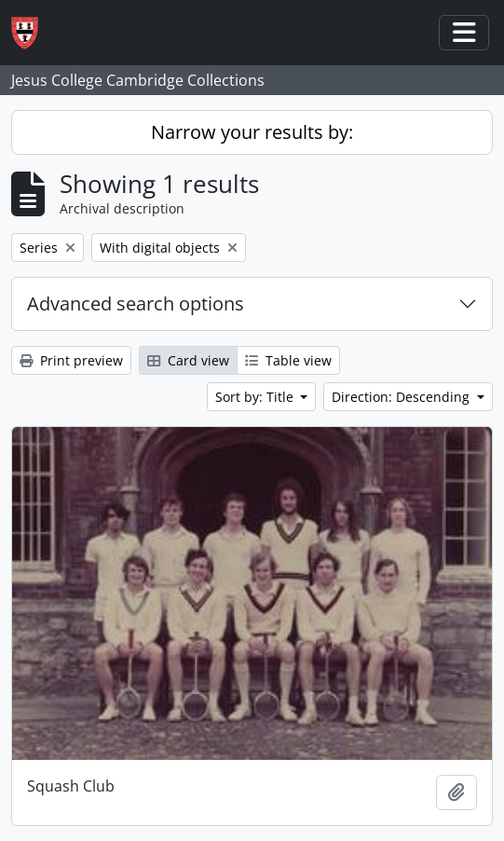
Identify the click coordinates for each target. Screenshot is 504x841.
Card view (188, 360)
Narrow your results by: (252, 132)
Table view (288, 360)
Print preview (71, 360)
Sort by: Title (256, 397)
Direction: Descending (402, 397)
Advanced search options (136, 303)
